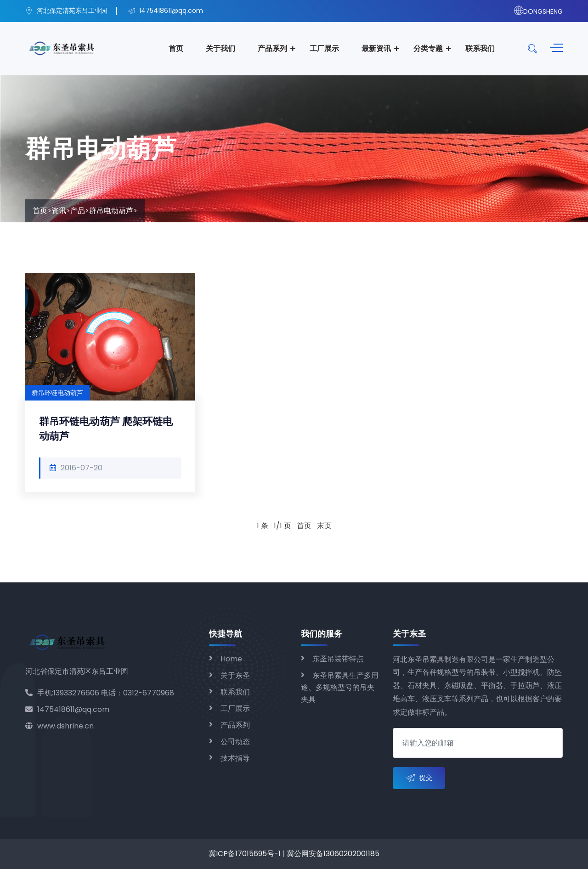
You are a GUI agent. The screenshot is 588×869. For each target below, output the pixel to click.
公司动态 (235, 742)
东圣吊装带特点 (338, 659)
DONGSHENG (538, 11)
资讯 (59, 211)
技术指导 (235, 758)
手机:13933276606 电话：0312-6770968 (100, 693)
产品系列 (272, 48)
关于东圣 (235, 675)
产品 (78, 211)
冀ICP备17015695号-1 (245, 854)
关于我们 (220, 48)
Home (231, 659)
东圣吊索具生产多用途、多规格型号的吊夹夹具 (340, 687)
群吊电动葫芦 (111, 211)
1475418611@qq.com (67, 709)
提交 (419, 778)
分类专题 (428, 48)
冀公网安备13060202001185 (333, 854)
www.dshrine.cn (59, 726)
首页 (176, 48)
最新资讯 (376, 48)
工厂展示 (324, 48)
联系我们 (480, 48)
